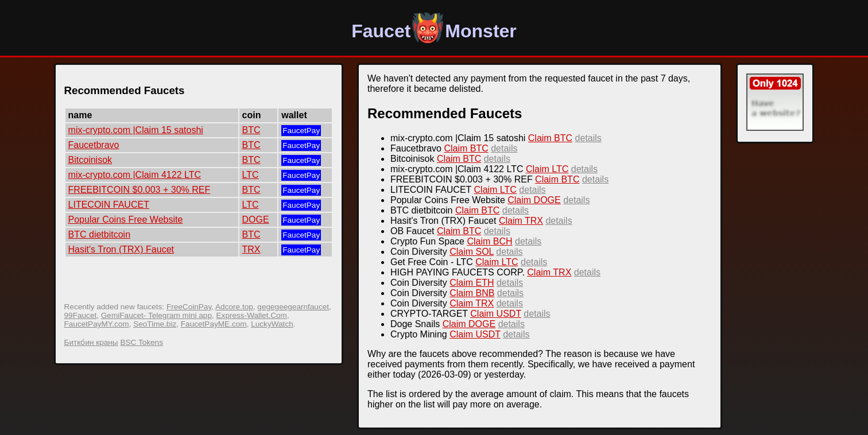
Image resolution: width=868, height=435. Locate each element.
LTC (251, 175)
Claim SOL (472, 252)
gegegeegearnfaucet (293, 307)
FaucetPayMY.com (97, 324)
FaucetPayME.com (214, 324)
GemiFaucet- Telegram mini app (156, 315)
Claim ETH (472, 283)
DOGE (256, 220)
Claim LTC (547, 169)
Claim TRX (521, 221)
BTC (251, 130)
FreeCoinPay (189, 307)
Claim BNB (472, 293)
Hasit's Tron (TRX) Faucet (121, 249)
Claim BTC (550, 138)
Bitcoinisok (90, 160)
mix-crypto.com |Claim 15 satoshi (136, 130)
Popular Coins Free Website (126, 220)
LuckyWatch (272, 324)
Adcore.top (234, 307)
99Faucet (81, 315)
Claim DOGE (534, 200)
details (588, 138)
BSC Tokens (142, 342)
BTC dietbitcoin (100, 234)
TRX (251, 249)
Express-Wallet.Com (252, 315)
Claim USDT (496, 314)
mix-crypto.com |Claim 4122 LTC (135, 175)
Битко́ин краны (91, 342)
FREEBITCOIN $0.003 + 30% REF (139, 190)
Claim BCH (489, 241)
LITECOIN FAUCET (109, 205)
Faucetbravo (94, 145)
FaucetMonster (434, 31)
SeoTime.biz (155, 324)
